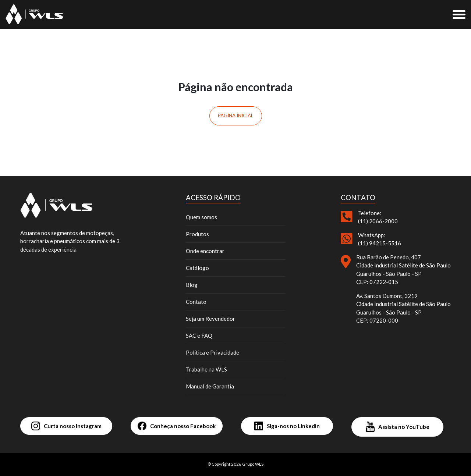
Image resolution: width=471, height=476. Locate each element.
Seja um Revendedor (210, 319)
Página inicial (235, 116)
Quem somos (201, 217)
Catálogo (197, 268)
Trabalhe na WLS (206, 369)
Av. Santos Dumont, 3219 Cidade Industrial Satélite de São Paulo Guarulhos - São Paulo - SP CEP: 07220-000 (403, 308)
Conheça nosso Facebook (177, 426)
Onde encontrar (205, 251)
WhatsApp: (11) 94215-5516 (380, 239)
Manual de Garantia (210, 386)
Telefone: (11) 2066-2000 (378, 217)
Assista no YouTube (398, 427)
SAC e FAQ (199, 335)
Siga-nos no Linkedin (287, 426)
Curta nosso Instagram (66, 426)
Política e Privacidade (213, 352)
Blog (192, 285)
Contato (196, 302)
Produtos (197, 234)
